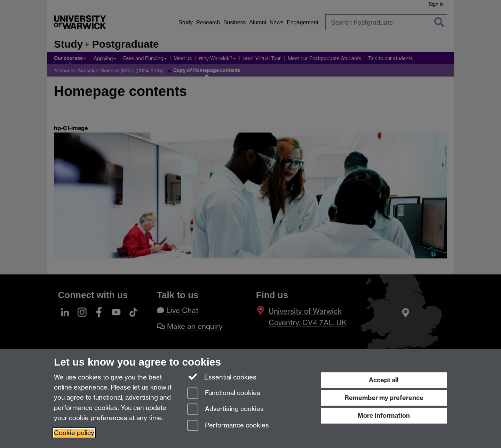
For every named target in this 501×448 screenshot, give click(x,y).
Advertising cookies (225, 410)
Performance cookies (228, 426)
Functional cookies (224, 394)
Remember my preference (384, 398)
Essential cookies (222, 377)
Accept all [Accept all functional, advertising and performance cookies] (384, 380)
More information (384, 415)
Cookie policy (74, 433)
